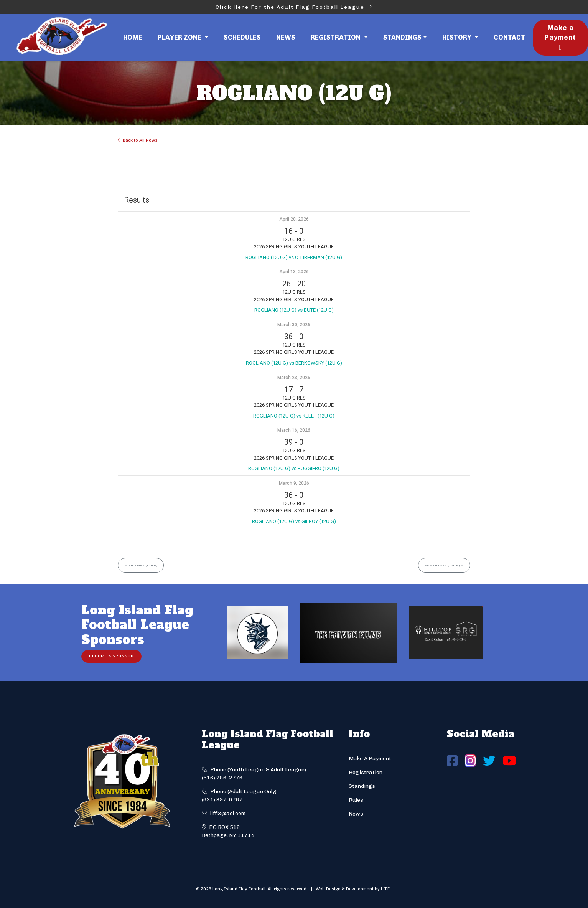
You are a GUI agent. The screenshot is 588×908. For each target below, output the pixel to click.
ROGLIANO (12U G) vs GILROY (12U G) (294, 521)
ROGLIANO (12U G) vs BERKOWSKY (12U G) (294, 363)
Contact (509, 37)
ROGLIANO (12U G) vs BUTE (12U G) (294, 310)
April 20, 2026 (294, 219)
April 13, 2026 (294, 272)
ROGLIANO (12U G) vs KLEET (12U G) (294, 416)
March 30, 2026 (294, 325)
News (286, 37)
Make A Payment (370, 759)
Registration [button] (336, 37)
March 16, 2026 (294, 430)
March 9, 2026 (294, 483)
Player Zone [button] (180, 37)
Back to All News (138, 140)
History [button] (458, 37)
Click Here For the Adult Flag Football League (294, 7)
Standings (402, 37)
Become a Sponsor (111, 656)
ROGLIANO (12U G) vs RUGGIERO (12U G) (294, 468)
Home (133, 37)
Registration (366, 772)
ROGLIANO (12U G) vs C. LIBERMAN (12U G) (294, 257)
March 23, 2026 (294, 378)
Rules (356, 800)
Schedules (242, 37)
